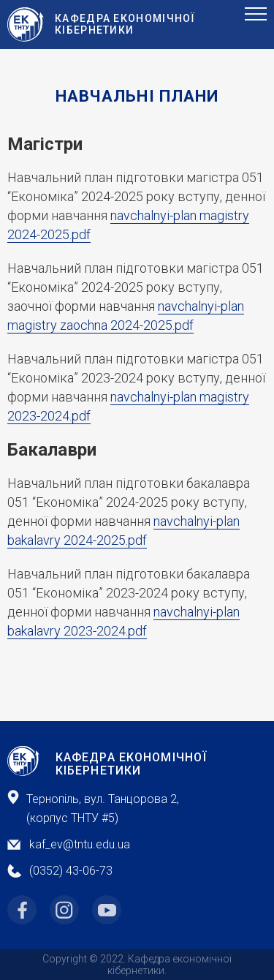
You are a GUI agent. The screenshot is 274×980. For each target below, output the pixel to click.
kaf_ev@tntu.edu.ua (80, 844)
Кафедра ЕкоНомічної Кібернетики (125, 24)
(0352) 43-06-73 (71, 871)
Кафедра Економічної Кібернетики (131, 764)
